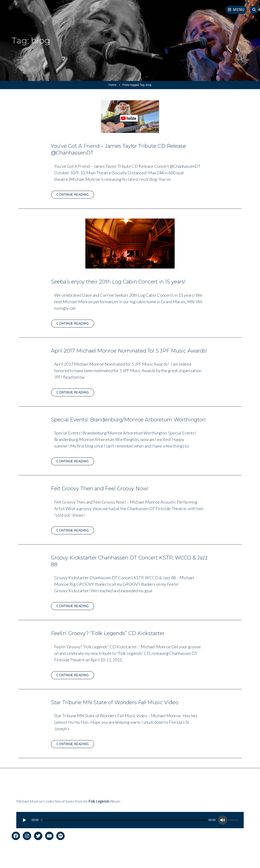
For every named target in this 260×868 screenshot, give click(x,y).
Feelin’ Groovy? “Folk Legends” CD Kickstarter (108, 633)
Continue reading (75, 195)
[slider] (123, 820)
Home (112, 85)
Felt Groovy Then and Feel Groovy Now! (100, 489)
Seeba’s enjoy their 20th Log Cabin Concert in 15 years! (118, 282)
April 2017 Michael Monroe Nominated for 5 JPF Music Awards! (129, 351)
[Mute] (223, 820)
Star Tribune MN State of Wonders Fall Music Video (115, 702)
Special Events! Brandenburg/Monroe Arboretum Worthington (128, 420)
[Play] (24, 820)
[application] (130, 820)
